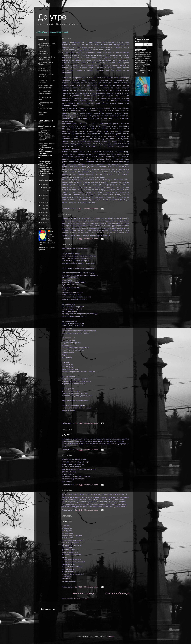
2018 (43, 195)
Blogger (111, 636)
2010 (43, 222)
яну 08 (45, 190)
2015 (43, 205)
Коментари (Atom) (81, 599)
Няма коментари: (91, 209)
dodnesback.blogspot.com (144, 72)
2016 (43, 202)
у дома (66, 434)
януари (46, 187)
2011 (43, 219)
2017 (43, 199)
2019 (43, 184)
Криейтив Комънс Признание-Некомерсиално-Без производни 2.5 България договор (143, 61)
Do (52, 231)
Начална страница (83, 593)
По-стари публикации (117, 593)
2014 (43, 209)
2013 (43, 212)
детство (67, 521)
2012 (43, 216)
